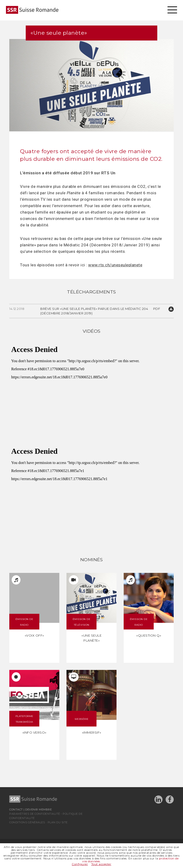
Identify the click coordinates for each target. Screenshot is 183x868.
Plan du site (58, 822)
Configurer (80, 864)
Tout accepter (101, 864)
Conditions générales (27, 822)
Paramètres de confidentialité (35, 814)
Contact (16, 809)
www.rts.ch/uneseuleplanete (115, 265)
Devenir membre (38, 809)
